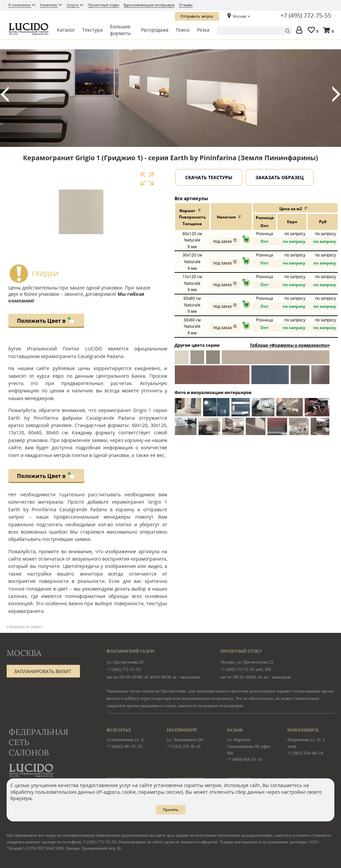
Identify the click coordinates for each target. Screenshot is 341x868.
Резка (203, 30)
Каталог (66, 30)
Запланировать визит (43, 671)
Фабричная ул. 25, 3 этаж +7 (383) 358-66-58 (311, 741)
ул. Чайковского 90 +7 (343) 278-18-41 (190, 738)
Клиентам (49, 5)
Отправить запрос (197, 16)
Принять (171, 810)
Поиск (183, 30)
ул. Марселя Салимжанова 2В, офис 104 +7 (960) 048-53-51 (251, 744)
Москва (239, 16)
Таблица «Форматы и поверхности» (290, 345)
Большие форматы (120, 30)
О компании (20, 5)
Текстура (92, 30)
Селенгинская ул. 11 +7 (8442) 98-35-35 (130, 738)
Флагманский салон (130, 651)
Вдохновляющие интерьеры (149, 5)
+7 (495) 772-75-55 (306, 16)
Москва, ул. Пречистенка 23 (247, 662)
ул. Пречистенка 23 (125, 662)
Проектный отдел (104, 5)
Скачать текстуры (209, 177)
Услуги (73, 5)
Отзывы (186, 5)
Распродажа (155, 30)
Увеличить (147, 179)
